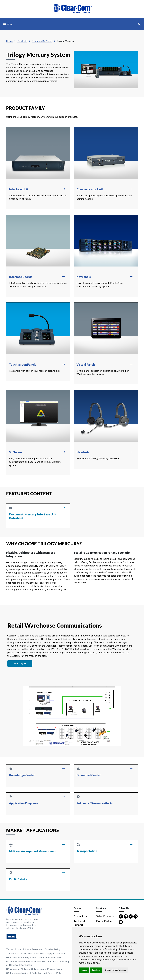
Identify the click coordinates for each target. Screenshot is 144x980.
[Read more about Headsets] (106, 429)
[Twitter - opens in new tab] (131, 916)
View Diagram (20, 664)
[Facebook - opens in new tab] (121, 916)
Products (22, 41)
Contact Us (80, 916)
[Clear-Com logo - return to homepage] (72, 9)
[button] (139, 24)
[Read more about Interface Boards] (38, 256)
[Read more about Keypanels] (106, 256)
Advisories (27, 953)
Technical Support (79, 923)
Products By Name (42, 41)
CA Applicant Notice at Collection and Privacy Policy (34, 969)
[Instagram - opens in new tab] (136, 916)
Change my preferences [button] (115, 970)
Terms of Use (13, 949)
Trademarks (13, 953)
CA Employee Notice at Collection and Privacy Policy (34, 973)
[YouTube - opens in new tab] (121, 922)
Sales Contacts (105, 916)
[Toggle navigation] (8, 25)
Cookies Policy (52, 949)
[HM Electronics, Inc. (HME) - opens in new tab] (12, 936)
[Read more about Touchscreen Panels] (38, 342)
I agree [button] (84, 970)
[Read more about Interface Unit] (38, 168)
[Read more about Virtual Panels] (106, 343)
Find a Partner (104, 921)
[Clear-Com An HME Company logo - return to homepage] (24, 910)
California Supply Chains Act (49, 953)
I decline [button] (96, 970)
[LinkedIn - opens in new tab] (126, 916)
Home (9, 41)
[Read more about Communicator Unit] (106, 168)
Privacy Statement (33, 949)
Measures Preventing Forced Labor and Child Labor (34, 958)
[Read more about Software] (38, 433)
